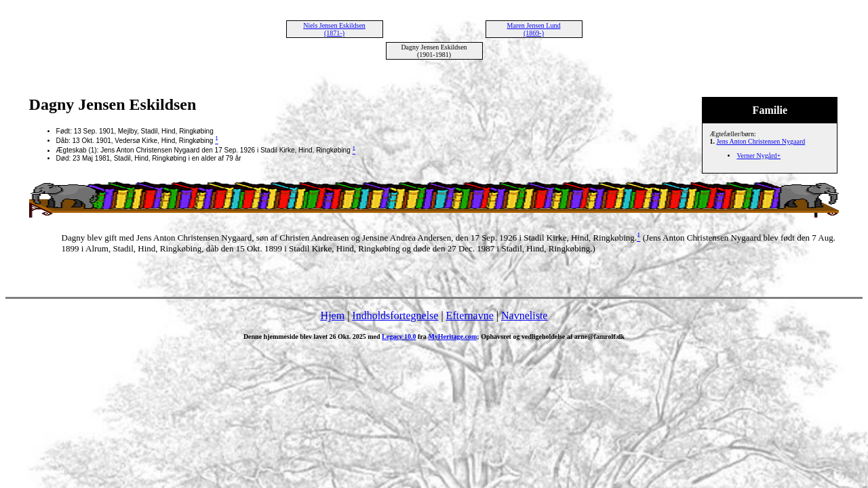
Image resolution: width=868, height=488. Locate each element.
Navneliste (524, 316)
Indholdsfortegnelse (395, 316)
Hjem (333, 316)
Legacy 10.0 (399, 337)
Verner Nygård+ (758, 156)
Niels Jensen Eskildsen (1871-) (334, 29)
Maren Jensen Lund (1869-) (534, 29)
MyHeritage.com (452, 337)
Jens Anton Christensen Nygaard (761, 141)
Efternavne (470, 316)
